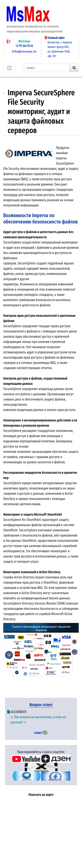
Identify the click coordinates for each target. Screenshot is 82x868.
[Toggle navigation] (9, 68)
